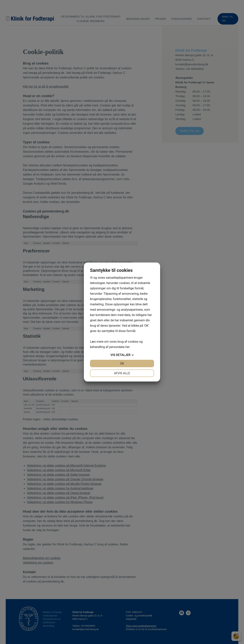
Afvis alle (122, 373)
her (127, 347)
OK (122, 363)
